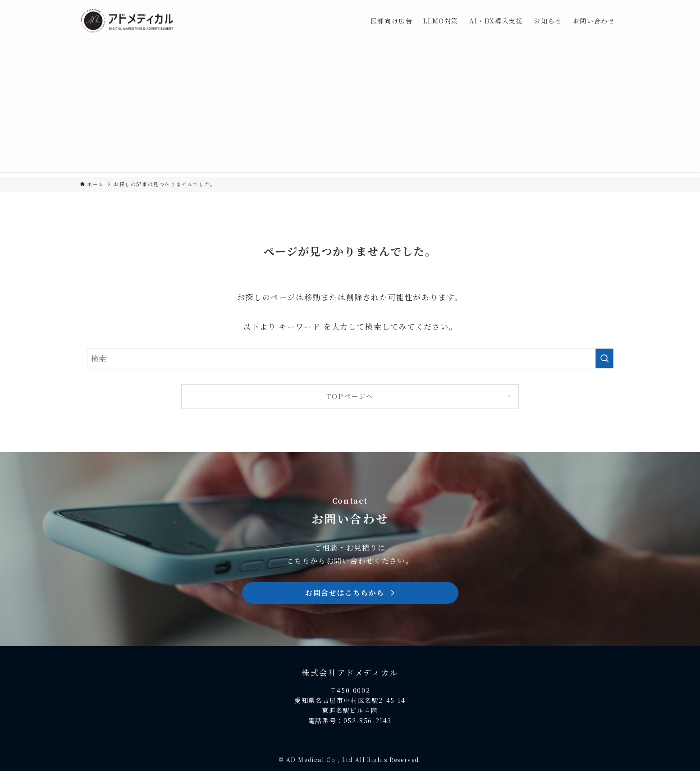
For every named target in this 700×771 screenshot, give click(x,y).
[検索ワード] (350, 358)
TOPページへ (350, 396)
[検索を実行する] (604, 358)
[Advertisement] (350, 109)
